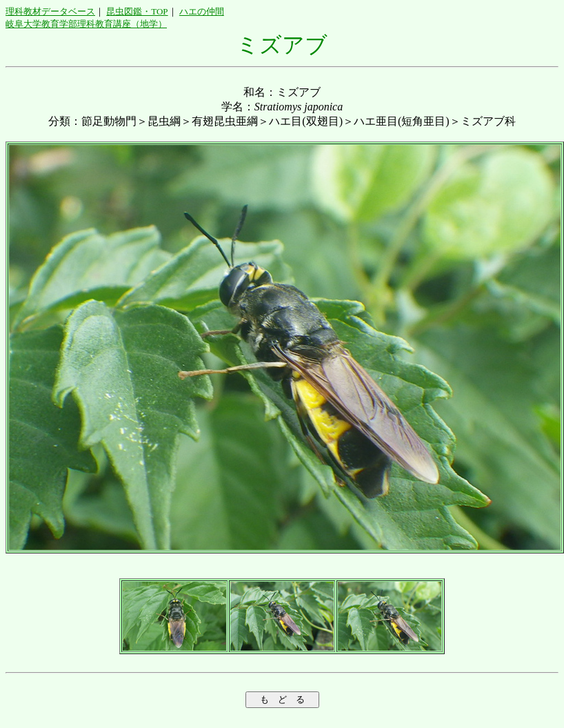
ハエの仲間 (202, 11)
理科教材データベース (50, 11)
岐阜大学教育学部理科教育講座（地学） (86, 24)
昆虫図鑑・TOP (137, 11)
